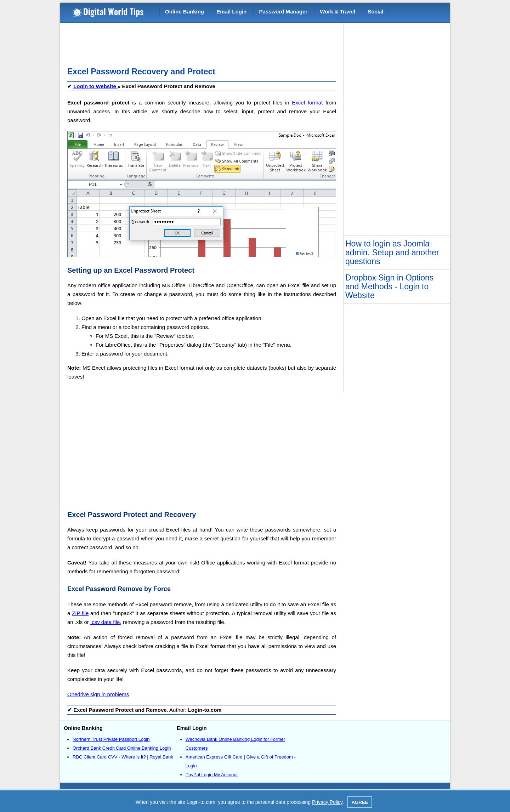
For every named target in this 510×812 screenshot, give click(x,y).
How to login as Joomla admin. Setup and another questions (392, 252)
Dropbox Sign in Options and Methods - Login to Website (389, 286)
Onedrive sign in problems (98, 694)
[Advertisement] (196, 42)
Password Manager (283, 12)
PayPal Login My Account (212, 775)
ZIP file (80, 613)
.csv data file (105, 622)
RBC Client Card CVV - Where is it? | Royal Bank (123, 757)
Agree (360, 802)
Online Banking (185, 12)
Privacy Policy (327, 802)
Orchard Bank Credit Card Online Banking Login (122, 748)
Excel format (307, 103)
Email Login (231, 12)
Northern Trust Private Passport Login (111, 739)
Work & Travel (338, 12)
